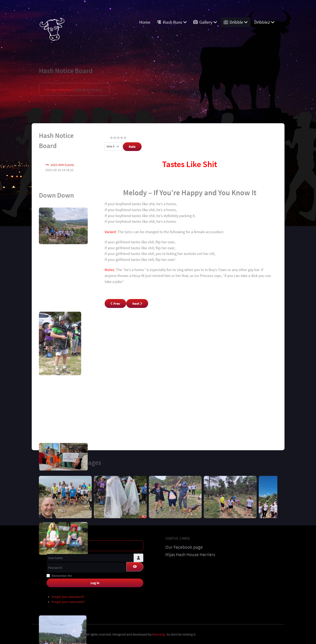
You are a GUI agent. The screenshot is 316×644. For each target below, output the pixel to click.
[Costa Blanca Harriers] (52, 28)
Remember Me (62, 575)
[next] (269, 496)
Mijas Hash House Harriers (190, 554)
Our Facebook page (184, 546)
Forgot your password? (68, 596)
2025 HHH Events (62, 90)
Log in (95, 582)
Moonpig (159, 633)
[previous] (47, 496)
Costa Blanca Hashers (69, 633)
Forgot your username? (68, 601)
